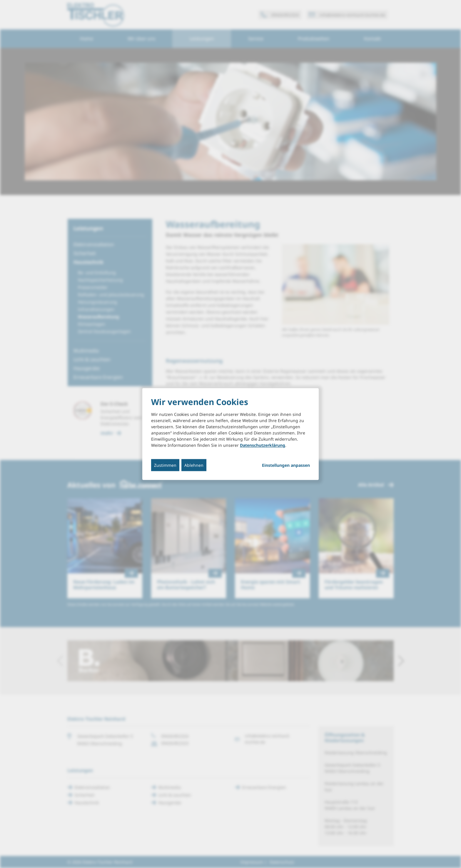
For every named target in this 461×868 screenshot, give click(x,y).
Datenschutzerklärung (263, 445)
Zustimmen (165, 465)
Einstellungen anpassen (286, 465)
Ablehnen (194, 465)
